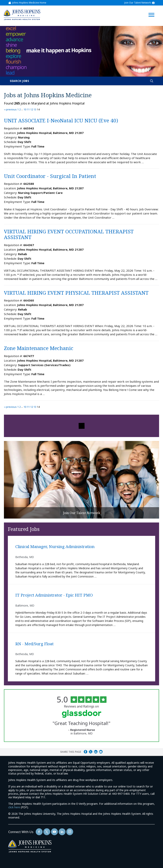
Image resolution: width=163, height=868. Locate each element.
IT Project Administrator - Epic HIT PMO (54, 595)
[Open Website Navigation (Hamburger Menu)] (153, 10)
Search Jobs (20, 81)
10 (25, 109)
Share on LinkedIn (96, 752)
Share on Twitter (91, 752)
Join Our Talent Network (138, 3)
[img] (22, 15)
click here (14, 807)
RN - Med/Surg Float (34, 644)
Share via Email (101, 752)
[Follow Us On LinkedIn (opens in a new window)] (62, 832)
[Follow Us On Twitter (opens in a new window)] (47, 832)
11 (28, 109)
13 (35, 109)
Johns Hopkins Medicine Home (29, 3)
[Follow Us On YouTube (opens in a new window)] (54, 832)
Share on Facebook (86, 752)
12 (32, 109)
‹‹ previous (10, 109)
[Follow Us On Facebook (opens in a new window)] (39, 832)
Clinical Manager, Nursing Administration (55, 547)
